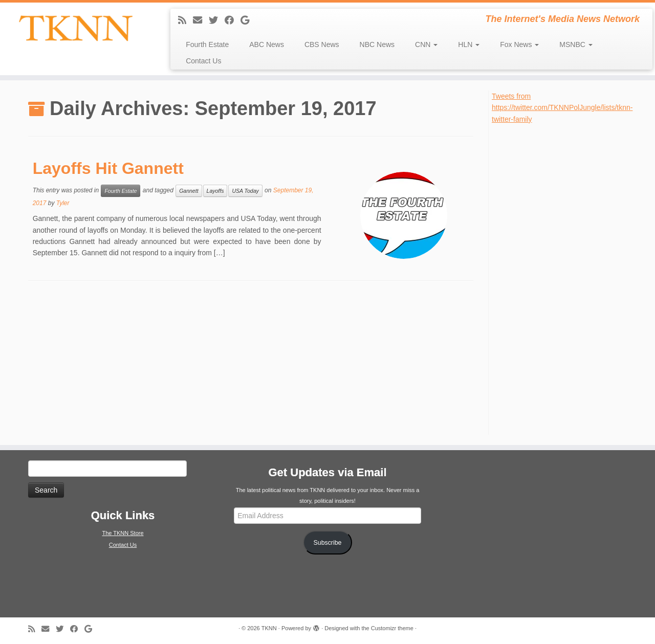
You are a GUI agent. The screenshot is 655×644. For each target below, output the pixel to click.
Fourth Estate (207, 45)
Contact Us (203, 61)
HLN (469, 45)
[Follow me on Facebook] (233, 20)
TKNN (269, 628)
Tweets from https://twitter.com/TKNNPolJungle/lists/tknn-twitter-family (562, 108)
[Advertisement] (569, 278)
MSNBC (576, 45)
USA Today (245, 191)
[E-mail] (201, 20)
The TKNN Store (123, 533)
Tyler (63, 203)
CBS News (322, 45)
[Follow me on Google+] (248, 20)
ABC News (267, 45)
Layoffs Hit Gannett (108, 168)
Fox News (519, 45)
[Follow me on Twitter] (217, 20)
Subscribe (328, 543)
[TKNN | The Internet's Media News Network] (75, 28)
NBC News (377, 45)
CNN (426, 45)
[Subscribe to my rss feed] (185, 20)
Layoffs (215, 191)
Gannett (189, 191)
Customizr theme (392, 628)
